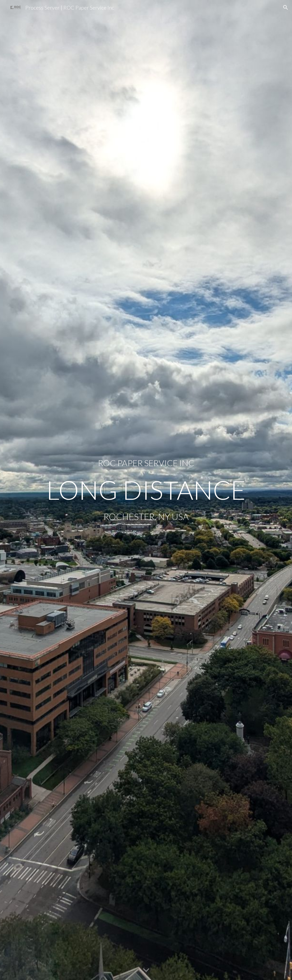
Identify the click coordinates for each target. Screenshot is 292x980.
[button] (286, 7)
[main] (146, 463)
